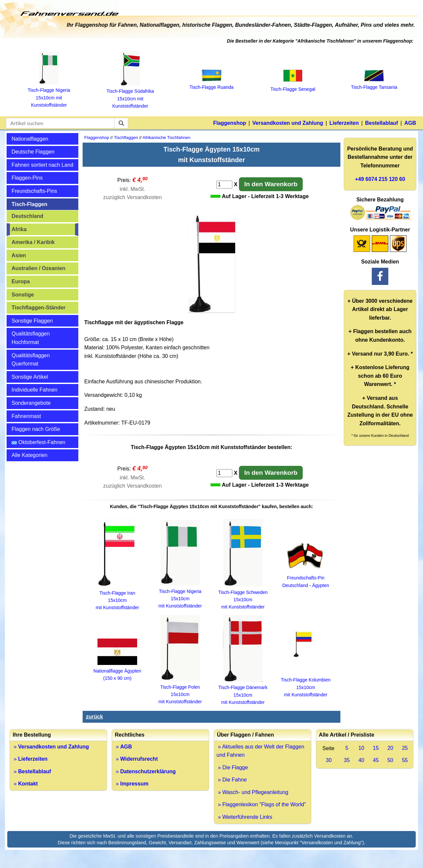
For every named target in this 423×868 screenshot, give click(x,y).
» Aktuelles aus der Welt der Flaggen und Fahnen (260, 751)
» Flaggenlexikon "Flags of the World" (261, 804)
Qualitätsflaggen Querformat (31, 360)
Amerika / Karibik (33, 242)
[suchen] (121, 123)
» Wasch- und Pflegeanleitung (252, 792)
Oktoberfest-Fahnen (38, 442)
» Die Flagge (232, 767)
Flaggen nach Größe (36, 429)
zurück (95, 717)
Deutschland (27, 216)
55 (405, 760)
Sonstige (23, 295)
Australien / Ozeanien (38, 268)
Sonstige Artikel (30, 377)
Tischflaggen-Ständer (38, 308)
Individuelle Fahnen (35, 390)
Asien (19, 255)
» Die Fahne (232, 780)
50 (390, 760)
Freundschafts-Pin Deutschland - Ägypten (306, 578)
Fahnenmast (26, 416)
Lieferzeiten (344, 123)
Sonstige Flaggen (32, 321)
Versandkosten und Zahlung (288, 123)
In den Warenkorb (271, 184)
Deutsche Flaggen (33, 152)
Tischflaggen (126, 138)
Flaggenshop (230, 123)
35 (347, 760)
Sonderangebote (31, 403)
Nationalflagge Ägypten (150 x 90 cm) (117, 671)
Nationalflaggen (30, 139)
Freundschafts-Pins (34, 191)
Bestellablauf (382, 123)
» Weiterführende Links (244, 817)
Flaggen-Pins (27, 178)
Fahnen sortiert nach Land (42, 165)
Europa (21, 281)
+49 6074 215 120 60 (380, 179)
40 (361, 760)
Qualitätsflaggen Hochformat (31, 338)
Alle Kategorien (30, 455)
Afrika (19, 229)
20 (390, 748)
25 (405, 748)
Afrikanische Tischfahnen (166, 138)
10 (361, 748)
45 (376, 760)
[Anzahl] (224, 185)
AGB (410, 123)
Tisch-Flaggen (29, 204)
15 (376, 748)
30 (329, 760)
